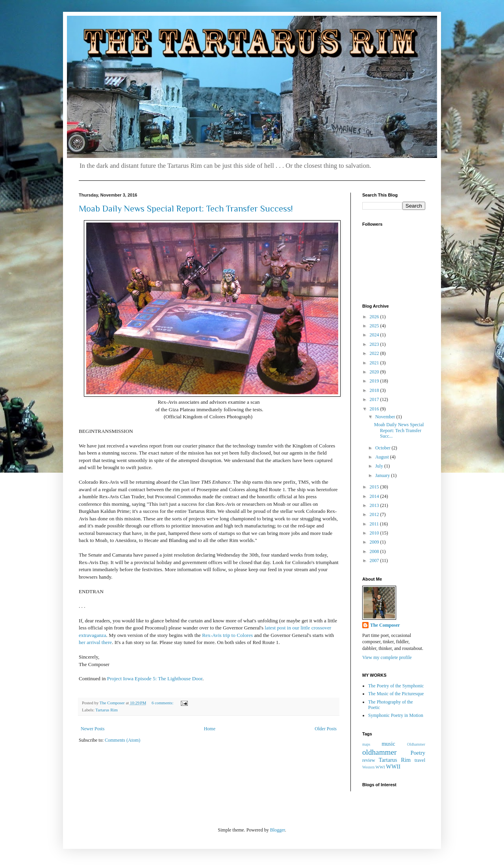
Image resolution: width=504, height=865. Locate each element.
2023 (375, 344)
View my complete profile (387, 657)
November (386, 417)
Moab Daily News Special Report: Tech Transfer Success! (186, 209)
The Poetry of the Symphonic (396, 686)
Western (368, 767)
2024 (375, 335)
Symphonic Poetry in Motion (396, 715)
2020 (375, 372)
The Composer (385, 625)
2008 (375, 551)
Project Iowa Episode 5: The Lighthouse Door (155, 678)
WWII (393, 767)
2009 (375, 542)
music (388, 744)
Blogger (278, 830)
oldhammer (379, 752)
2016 (375, 409)
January (383, 475)
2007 (375, 561)
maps (366, 744)
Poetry (418, 753)
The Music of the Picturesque (396, 694)
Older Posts (326, 729)
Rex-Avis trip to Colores (227, 635)
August (383, 457)
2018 (375, 390)
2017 (375, 399)
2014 (375, 496)
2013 (375, 505)
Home (210, 729)
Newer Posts (93, 729)
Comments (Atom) (122, 740)
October (384, 448)
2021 (375, 363)
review (369, 760)
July (380, 466)
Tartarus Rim (107, 710)
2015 (375, 487)
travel (420, 760)
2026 (375, 317)
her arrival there (95, 642)
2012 (375, 514)
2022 (375, 353)
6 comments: (163, 703)
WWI (380, 767)
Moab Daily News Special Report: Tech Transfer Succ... (399, 430)
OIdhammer (416, 744)
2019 (375, 381)
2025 (375, 326)
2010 (375, 533)
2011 (375, 524)
